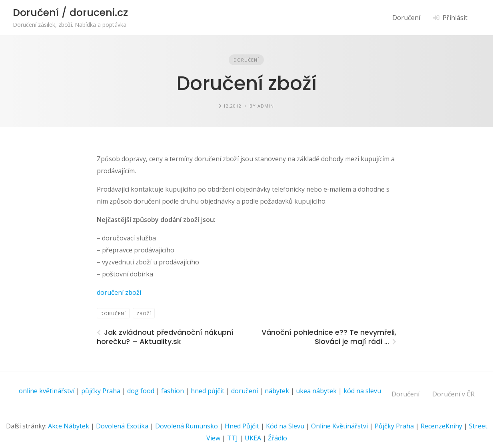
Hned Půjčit (242, 426)
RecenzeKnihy (441, 426)
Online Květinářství (339, 426)
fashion (173, 391)
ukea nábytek (316, 391)
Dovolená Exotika (122, 426)
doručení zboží (119, 292)
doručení (245, 391)
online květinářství (47, 391)
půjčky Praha (101, 391)
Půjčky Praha (394, 426)
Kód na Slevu (285, 426)
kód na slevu (362, 391)
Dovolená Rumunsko (187, 426)
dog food (141, 391)
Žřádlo (277, 438)
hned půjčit (208, 391)
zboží (144, 313)
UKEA (253, 438)
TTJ (233, 438)
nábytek (277, 391)
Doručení (406, 18)
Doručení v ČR (453, 394)
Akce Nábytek (69, 426)
